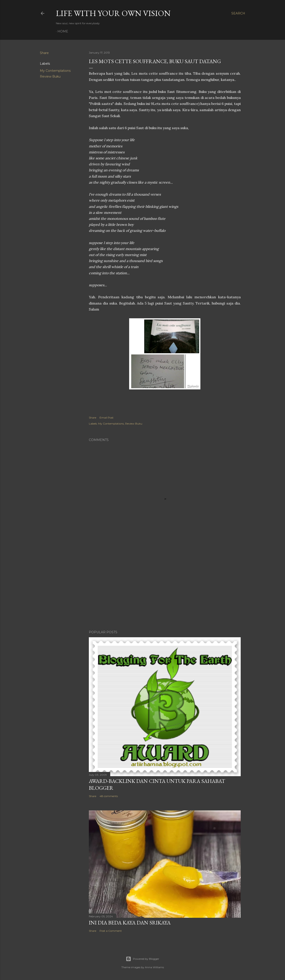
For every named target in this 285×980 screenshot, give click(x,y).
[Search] (238, 13)
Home (63, 31)
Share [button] (44, 53)
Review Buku (50, 76)
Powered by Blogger (142, 959)
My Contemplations (55, 71)
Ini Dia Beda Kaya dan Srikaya (130, 923)
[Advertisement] (165, 588)
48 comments (109, 796)
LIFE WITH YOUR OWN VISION (113, 13)
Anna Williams (154, 967)
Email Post (107, 418)
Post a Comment (111, 931)
